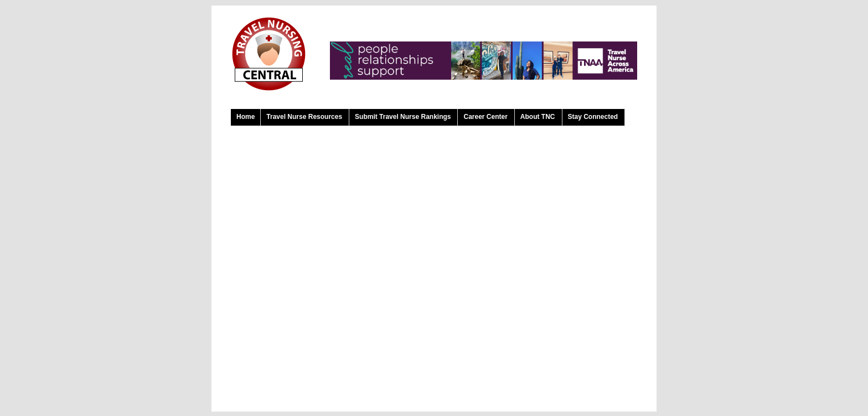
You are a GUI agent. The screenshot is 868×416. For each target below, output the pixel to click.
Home (246, 117)
